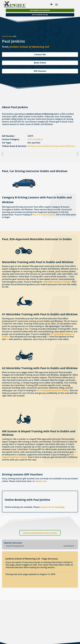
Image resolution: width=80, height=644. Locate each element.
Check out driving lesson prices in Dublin (40, 533)
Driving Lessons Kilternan (63, 146)
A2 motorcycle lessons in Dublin (53, 390)
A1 (31, 139)
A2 (35, 139)
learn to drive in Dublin (44, 215)
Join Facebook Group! (40, 15)
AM (39, 139)
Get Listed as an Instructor (40, 10)
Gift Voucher (40, 71)
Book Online (40, 63)
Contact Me (40, 54)
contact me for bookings (52, 507)
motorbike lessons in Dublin (57, 282)
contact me (41, 481)
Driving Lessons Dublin (38, 146)
